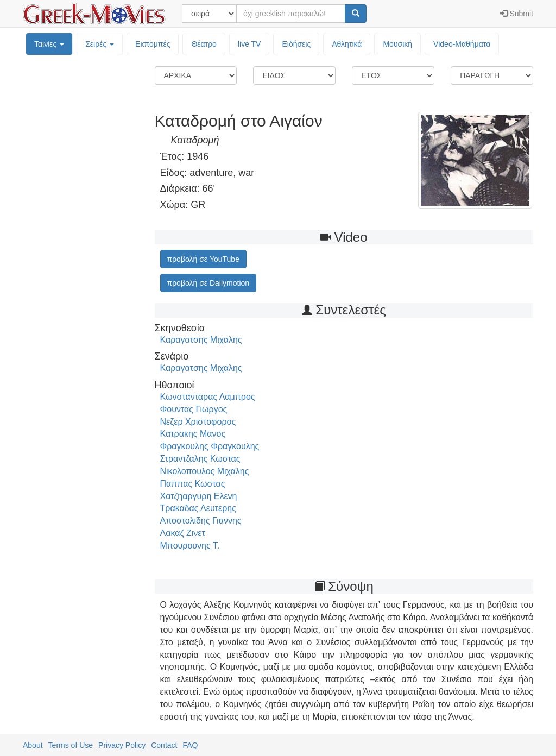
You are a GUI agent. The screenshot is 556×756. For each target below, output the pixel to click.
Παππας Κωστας (193, 484)
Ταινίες (49, 44)
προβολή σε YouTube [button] (203, 259)
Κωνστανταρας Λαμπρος (208, 397)
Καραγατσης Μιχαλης (201, 340)
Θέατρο (204, 44)
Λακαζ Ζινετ (183, 533)
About (33, 745)
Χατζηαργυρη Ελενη (199, 496)
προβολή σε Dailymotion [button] (208, 283)
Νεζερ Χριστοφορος (198, 422)
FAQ (190, 745)
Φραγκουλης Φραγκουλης (210, 446)
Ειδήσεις (296, 44)
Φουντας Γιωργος (194, 409)
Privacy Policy (122, 745)
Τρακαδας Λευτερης (198, 508)
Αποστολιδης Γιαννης (201, 521)
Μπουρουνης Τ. (190, 546)
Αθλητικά (347, 44)
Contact (164, 745)
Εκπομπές (153, 44)
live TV (249, 44)
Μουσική (397, 44)
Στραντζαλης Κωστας (200, 459)
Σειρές (100, 44)
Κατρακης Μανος (193, 434)
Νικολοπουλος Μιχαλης (205, 471)
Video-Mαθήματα (462, 44)
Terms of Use (71, 745)
